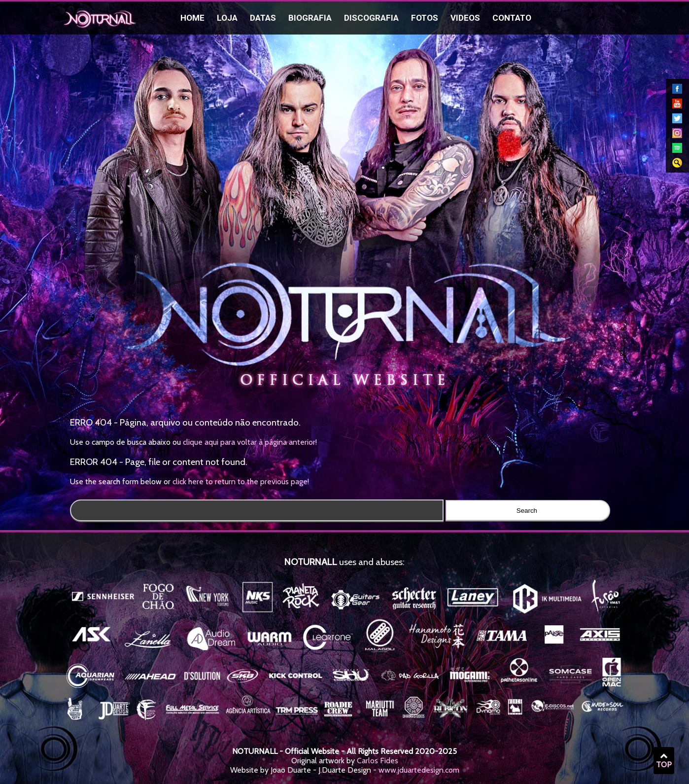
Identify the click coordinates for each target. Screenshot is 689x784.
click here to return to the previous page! (241, 481)
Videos (465, 18)
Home (192, 18)
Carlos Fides (378, 761)
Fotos (425, 18)
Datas (263, 18)
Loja (227, 18)
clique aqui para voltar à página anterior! (250, 442)
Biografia (310, 18)
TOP (664, 761)
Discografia (371, 18)
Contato (512, 18)
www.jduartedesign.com (419, 770)
